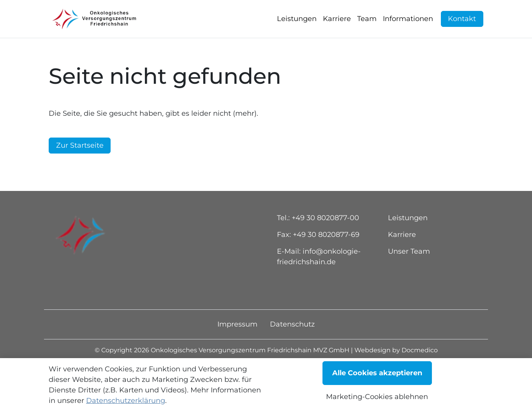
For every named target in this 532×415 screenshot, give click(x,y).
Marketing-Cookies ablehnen (377, 397)
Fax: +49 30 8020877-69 (318, 253)
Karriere (402, 253)
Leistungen (408, 236)
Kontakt (462, 28)
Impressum (237, 343)
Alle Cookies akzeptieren (377, 373)
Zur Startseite (80, 164)
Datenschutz (292, 343)
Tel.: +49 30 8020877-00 (318, 236)
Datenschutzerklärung (126, 401)
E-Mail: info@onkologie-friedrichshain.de (319, 275)
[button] (298, 28)
